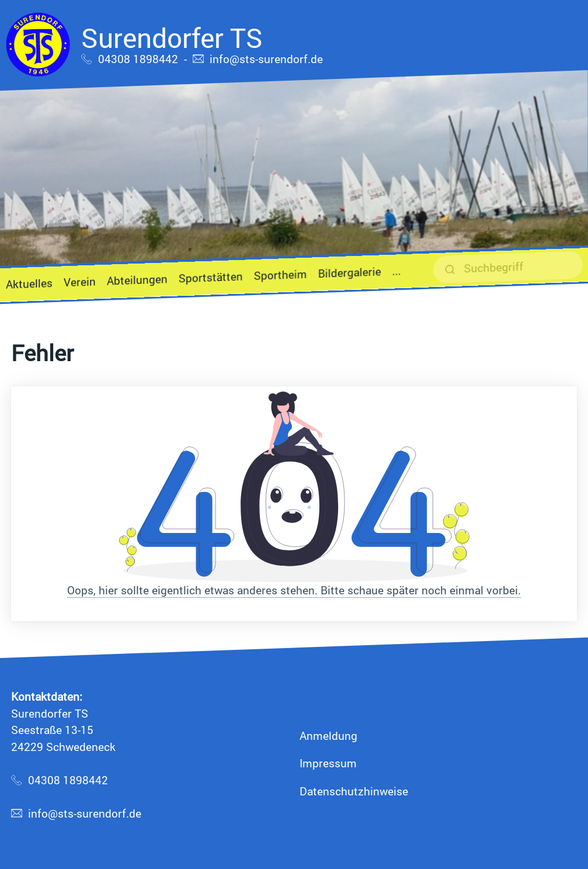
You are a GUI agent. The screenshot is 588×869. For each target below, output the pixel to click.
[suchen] (508, 267)
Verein (80, 282)
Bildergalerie (350, 273)
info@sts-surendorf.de (266, 59)
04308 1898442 (138, 59)
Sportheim (281, 275)
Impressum (328, 763)
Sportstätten (211, 277)
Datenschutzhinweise (354, 791)
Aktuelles (29, 283)
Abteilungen (137, 280)
